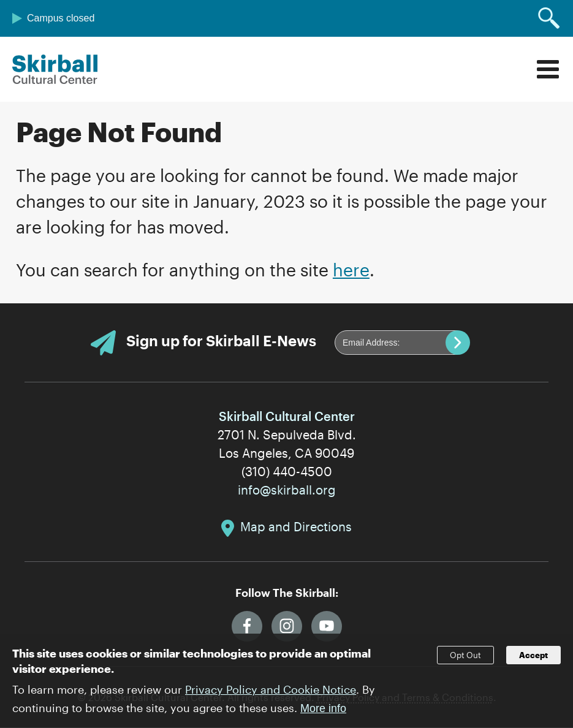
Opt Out (465, 663)
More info (323, 716)
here (351, 270)
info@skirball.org (287, 490)
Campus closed (61, 18)
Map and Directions (296, 526)
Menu (548, 69)
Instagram (287, 626)
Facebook (247, 626)
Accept (533, 663)
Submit (458, 343)
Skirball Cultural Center (55, 69)
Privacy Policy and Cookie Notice (271, 697)
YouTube (327, 626)
